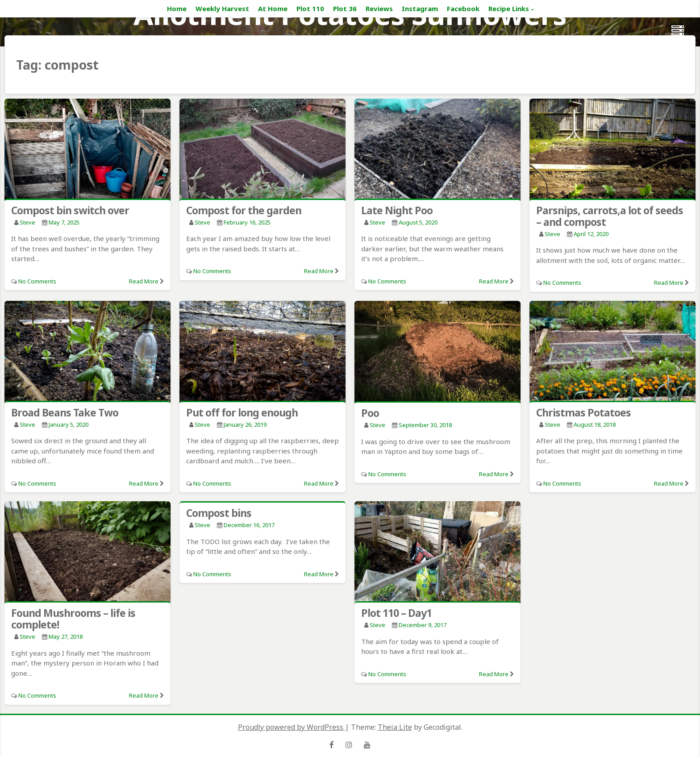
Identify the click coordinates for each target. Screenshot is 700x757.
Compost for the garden (244, 210)
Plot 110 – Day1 (396, 613)
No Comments (37, 281)
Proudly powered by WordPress (292, 727)
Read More (144, 281)
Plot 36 (345, 8)
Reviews (379, 8)
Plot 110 (310, 8)
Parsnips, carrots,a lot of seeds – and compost (610, 216)
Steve (27, 222)
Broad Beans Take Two (65, 412)
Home (177, 8)
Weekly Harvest (222, 8)
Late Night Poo (397, 210)
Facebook (463, 8)
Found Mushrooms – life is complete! (73, 619)
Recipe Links (509, 8)
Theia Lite (395, 727)
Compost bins (219, 513)
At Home (273, 8)
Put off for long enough (242, 412)
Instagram (420, 8)
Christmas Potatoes (583, 412)
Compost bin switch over (70, 210)
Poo (370, 413)
